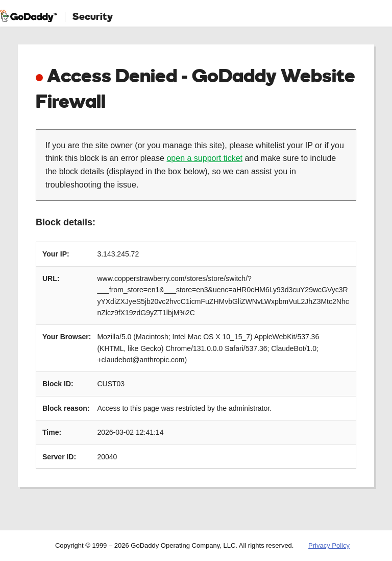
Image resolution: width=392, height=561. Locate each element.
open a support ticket (204, 158)
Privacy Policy (329, 545)
